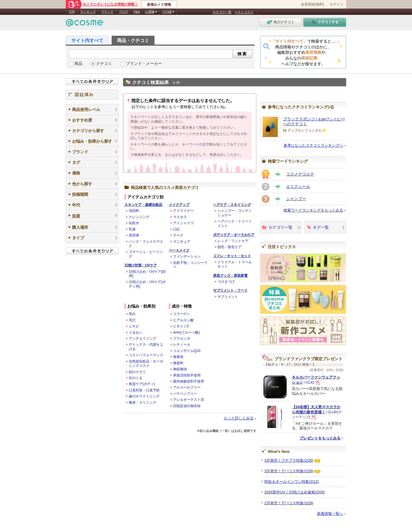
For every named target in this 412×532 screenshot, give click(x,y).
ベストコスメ (244, 12)
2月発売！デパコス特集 (289, 503)
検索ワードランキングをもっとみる (313, 210)
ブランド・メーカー (144, 64)
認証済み (92, 95)
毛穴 (132, 320)
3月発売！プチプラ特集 (289, 460)
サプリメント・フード (230, 290)
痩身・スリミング (142, 403)
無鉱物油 (180, 369)
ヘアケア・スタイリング (232, 205)
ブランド (107, 12)
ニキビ (134, 326)
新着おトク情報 (159, 5)
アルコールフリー (187, 387)
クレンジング (139, 217)
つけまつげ (226, 282)
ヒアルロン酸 (183, 320)
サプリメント (228, 297)
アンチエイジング (142, 338)
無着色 (178, 357)
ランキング (88, 12)
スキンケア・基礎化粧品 (143, 205)
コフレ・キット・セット (232, 256)
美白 (132, 314)
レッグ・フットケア (233, 241)
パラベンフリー (185, 394)
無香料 (178, 363)
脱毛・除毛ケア (229, 247)
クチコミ (104, 64)
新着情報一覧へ (330, 514)
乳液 (132, 229)
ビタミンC (181, 326)
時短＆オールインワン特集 (292, 482)
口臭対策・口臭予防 (144, 390)
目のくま (136, 378)
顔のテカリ (137, 372)
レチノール (182, 344)
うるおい (136, 332)
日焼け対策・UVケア (141, 265)
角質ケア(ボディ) (142, 384)
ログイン (336, 4)
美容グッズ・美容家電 (230, 276)
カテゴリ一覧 (222, 12)
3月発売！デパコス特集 (289, 471)
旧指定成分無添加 (187, 406)
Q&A (137, 12)
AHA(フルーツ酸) (187, 332)
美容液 (134, 235)
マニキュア (182, 242)
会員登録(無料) (312, 4)
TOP (72, 12)
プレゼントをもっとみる (320, 438)
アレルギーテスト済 (189, 400)
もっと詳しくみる (239, 418)
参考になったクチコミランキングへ (313, 145)
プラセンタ (182, 338)
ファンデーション (187, 256)
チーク (178, 235)
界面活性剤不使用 (187, 375)
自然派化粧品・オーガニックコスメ (146, 363)
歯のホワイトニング (144, 396)
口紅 (177, 229)
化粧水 (134, 223)
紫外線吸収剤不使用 (189, 381)
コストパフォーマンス (146, 355)
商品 (78, 64)
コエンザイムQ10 (187, 351)
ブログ (123, 12)
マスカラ (180, 217)
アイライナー (183, 211)
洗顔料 (134, 211)
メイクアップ (179, 205)
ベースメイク (179, 250)
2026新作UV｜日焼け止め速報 (295, 492)
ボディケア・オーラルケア (234, 235)
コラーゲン (182, 314)
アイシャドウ (183, 223)
